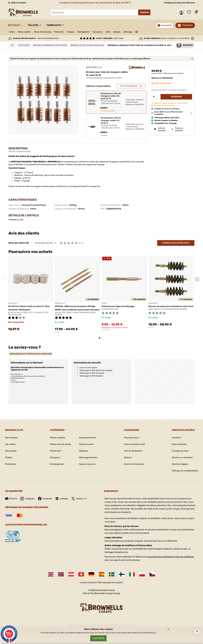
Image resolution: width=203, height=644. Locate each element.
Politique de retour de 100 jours (178, 3)
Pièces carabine (27, 32)
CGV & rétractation (133, 453)
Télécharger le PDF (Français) (92, 375)
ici (155, 631)
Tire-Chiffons (106, 330)
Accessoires (111, 32)
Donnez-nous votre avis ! (176, 243)
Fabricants (60, 25)
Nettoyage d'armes (88, 460)
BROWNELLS (94, 67)
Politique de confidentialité (184, 473)
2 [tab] (103, 341)
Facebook (47, 501)
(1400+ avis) (110, 38)
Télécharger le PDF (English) (91, 378)
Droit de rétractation (133, 466)
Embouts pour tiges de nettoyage (120, 306)
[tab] (31, 356)
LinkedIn (64, 501)
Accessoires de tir (88, 440)
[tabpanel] (31, 295)
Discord (11, 501)
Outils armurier (86, 446)
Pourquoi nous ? (131, 440)
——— (156, 32)
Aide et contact (18, 3)
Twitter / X (82, 501)
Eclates (9, 460)
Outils (123, 32)
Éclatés (37, 25)
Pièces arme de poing (48, 32)
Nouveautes (11, 453)
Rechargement (95, 32)
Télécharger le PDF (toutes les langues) (96, 372)
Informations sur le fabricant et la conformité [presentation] (31, 356)
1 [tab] (100, 341)
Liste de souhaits (190, 13)
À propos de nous (179, 453)
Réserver (176, 97)
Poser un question (177, 130)
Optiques (134, 32)
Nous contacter (178, 446)
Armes (12, 32)
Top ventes (11, 446)
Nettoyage (147, 32)
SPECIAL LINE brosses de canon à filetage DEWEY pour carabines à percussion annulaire (77, 310)
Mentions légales (178, 466)
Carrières (174, 440)
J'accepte (98, 638)
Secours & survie (87, 466)
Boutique (15, 25)
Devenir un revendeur (181, 460)
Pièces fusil (67, 32)
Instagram (29, 501)
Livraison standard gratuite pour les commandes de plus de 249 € (94, 3)
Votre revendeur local (134, 446)
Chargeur (80, 32)
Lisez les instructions (88, 370)
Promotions (188, 25)
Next (197, 280)
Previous (5, 280)
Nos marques (12, 440)
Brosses (58, 336)
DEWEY (104, 303)
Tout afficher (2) (129, 86)
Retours (127, 460)
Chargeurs (53, 460)
